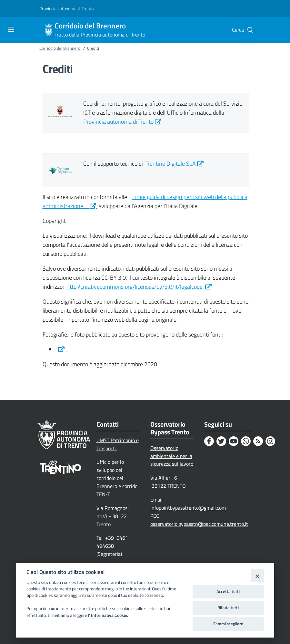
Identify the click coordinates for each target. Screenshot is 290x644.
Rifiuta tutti (228, 608)
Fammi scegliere (228, 624)
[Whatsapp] (246, 441)
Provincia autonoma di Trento (122, 122)
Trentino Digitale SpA (175, 164)
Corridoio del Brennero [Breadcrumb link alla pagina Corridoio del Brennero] (60, 48)
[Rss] (258, 441)
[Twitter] (221, 441)
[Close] (257, 576)
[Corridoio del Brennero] (49, 30)
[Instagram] (270, 441)
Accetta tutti (228, 591)
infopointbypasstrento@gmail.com (188, 508)
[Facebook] (209, 441)
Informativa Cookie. (110, 615)
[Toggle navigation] (11, 29)
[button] (250, 30)
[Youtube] (234, 441)
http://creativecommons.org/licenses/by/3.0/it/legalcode (139, 287)
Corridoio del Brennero (100, 30)
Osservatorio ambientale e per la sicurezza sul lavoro (172, 456)
